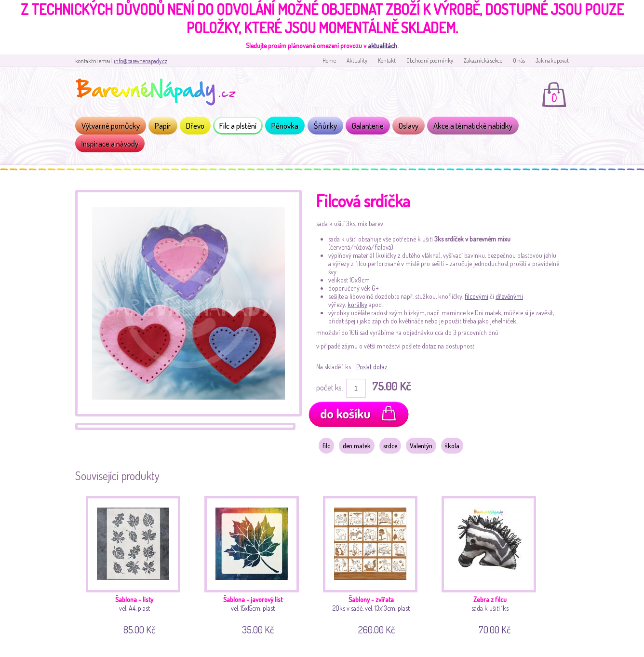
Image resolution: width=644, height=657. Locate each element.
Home (329, 60)
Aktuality (357, 60)
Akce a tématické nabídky (473, 126)
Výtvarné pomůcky (111, 126)
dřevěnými (509, 296)
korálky (357, 304)
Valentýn (421, 446)
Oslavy (409, 126)
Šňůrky (325, 126)
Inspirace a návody (110, 143)
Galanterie (368, 126)
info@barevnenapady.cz (141, 61)
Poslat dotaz (372, 367)
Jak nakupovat (552, 60)
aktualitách (382, 46)
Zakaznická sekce (483, 60)
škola (452, 446)
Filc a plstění (238, 126)
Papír (163, 126)
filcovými (476, 296)
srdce (390, 446)
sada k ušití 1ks (492, 564)
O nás (519, 60)
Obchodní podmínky (430, 60)
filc (326, 446)
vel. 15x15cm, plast (255, 564)
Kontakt (387, 60)
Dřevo (195, 126)
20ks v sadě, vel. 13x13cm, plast (374, 564)
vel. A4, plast (137, 564)
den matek (357, 446)
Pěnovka (285, 126)
